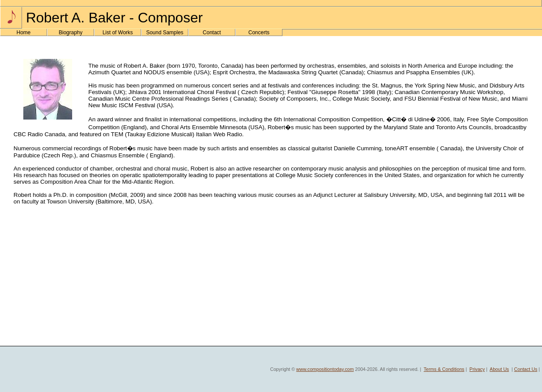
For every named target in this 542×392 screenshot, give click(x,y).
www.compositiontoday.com (325, 369)
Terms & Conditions (444, 369)
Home (23, 33)
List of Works (118, 33)
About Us (499, 369)
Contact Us (526, 369)
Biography (70, 33)
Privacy (477, 369)
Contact (212, 33)
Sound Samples (165, 33)
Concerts (259, 33)
